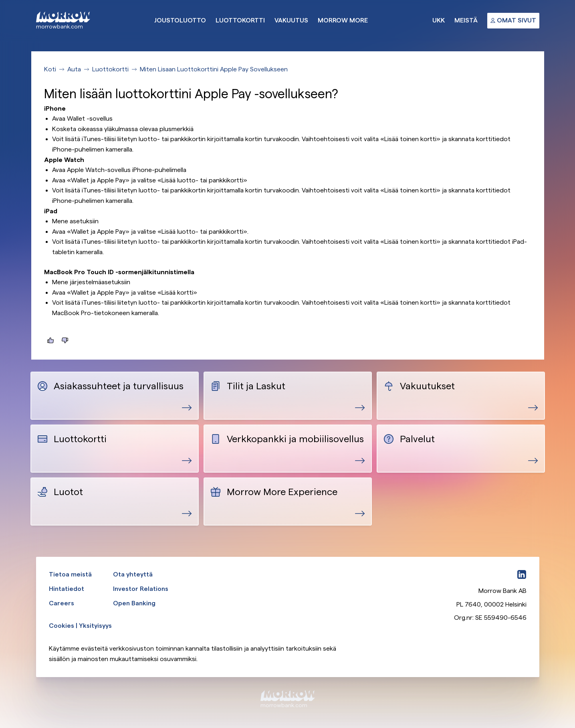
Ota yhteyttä (133, 574)
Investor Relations (141, 589)
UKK (439, 20)
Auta (74, 69)
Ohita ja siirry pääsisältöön (0, 0)
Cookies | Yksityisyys (80, 626)
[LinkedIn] (522, 574)
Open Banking (134, 603)
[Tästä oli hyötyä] (50, 340)
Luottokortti (240, 20)
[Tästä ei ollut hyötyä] (65, 340)
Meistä (466, 20)
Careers (62, 603)
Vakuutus (291, 20)
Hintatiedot (67, 589)
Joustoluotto (180, 20)
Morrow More (343, 20)
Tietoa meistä (70, 574)
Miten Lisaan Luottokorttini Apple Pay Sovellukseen (214, 69)
